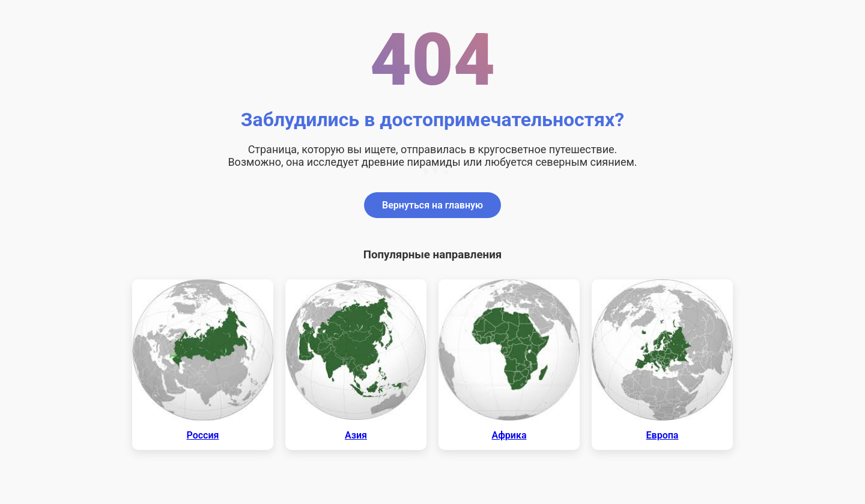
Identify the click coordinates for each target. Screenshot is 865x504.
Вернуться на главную (432, 205)
